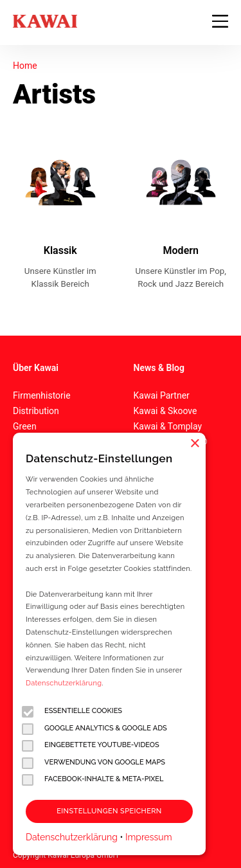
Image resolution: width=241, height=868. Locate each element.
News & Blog (159, 368)
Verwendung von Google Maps (94, 763)
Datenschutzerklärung (64, 683)
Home (25, 66)
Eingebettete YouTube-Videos (91, 746)
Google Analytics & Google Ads (94, 729)
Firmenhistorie (42, 395)
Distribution (36, 411)
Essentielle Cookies (72, 711)
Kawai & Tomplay (168, 426)
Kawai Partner (162, 395)
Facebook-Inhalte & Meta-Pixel (93, 780)
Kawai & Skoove (165, 411)
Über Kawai (36, 368)
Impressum (149, 837)
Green (25, 426)
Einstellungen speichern (109, 811)
